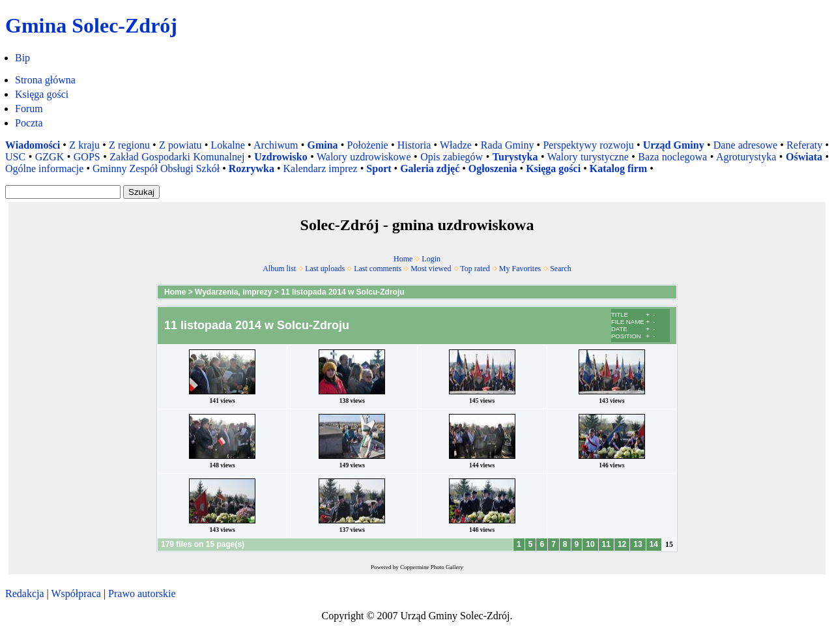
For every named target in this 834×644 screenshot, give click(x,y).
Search (561, 269)
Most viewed (431, 269)
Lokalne (227, 145)
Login (431, 259)
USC (15, 157)
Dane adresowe (745, 145)
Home (403, 259)
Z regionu (129, 145)
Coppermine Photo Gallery (432, 567)
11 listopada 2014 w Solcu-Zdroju (342, 292)
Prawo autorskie (142, 593)
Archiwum (276, 145)
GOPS (87, 157)
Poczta (29, 123)
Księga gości (42, 94)
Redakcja (25, 593)
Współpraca (76, 593)
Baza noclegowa (672, 157)
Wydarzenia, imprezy (234, 292)
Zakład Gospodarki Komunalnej (177, 157)
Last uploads (325, 269)
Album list (279, 269)
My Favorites (520, 269)
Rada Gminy (508, 145)
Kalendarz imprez (321, 168)
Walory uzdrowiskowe (364, 157)
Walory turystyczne (588, 157)
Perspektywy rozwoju (588, 145)
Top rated (475, 269)
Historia (414, 145)
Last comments (378, 269)
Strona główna (45, 80)
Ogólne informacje (44, 168)
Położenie (368, 145)
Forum (29, 109)
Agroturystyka (746, 157)
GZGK (50, 157)
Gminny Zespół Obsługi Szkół (156, 168)
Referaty (804, 145)
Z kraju (84, 145)
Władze (456, 145)
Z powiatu (180, 145)
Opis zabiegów (452, 157)
